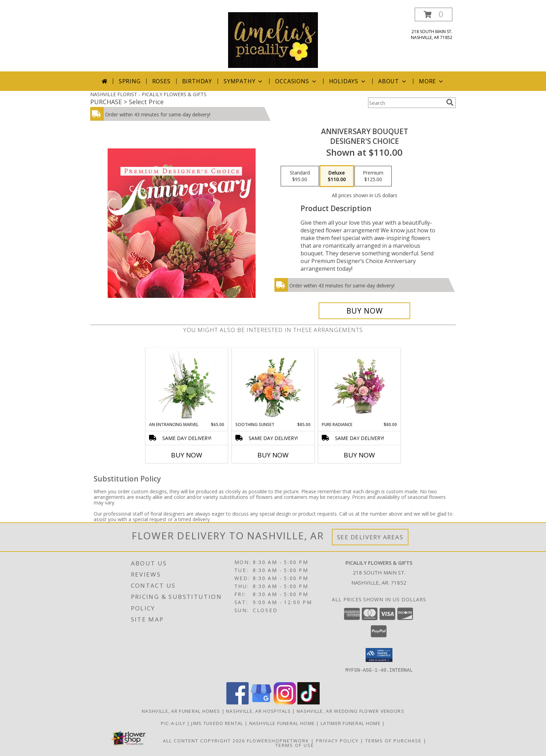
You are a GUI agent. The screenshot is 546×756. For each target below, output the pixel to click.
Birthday (197, 81)
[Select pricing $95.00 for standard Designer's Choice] (300, 176)
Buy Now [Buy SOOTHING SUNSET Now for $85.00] (273, 455)
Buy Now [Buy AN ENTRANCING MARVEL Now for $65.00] (187, 455)
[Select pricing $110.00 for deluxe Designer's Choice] (337, 176)
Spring (130, 81)
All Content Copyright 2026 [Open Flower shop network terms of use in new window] (204, 741)
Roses (161, 81)
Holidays (348, 81)
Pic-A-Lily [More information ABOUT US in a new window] (174, 723)
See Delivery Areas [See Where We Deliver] (370, 537)
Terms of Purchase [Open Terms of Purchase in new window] (393, 741)
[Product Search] (406, 103)
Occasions (296, 81)
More (432, 81)
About (393, 81)
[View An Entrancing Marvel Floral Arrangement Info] (187, 385)
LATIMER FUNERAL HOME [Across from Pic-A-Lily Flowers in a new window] (351, 723)
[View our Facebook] (237, 703)
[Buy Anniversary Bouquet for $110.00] (364, 311)
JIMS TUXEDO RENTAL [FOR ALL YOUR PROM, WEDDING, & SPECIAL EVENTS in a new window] (218, 723)
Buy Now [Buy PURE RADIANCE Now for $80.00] (359, 455)
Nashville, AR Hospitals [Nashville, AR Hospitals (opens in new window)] (258, 711)
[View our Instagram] (285, 703)
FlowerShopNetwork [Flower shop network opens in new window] (278, 741)
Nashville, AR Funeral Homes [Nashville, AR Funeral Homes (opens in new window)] (181, 711)
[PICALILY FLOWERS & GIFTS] (273, 40)
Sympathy (244, 81)
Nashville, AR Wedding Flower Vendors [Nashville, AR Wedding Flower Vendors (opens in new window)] (350, 711)
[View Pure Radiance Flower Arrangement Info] (360, 385)
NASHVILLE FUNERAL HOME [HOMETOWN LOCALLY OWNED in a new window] (283, 723)
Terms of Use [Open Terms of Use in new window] (295, 745)
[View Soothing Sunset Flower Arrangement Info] (273, 385)
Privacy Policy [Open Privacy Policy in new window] (337, 741)
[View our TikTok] (309, 703)
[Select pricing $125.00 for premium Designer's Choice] (373, 176)
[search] (450, 102)
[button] (434, 14)
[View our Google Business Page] (261, 703)
